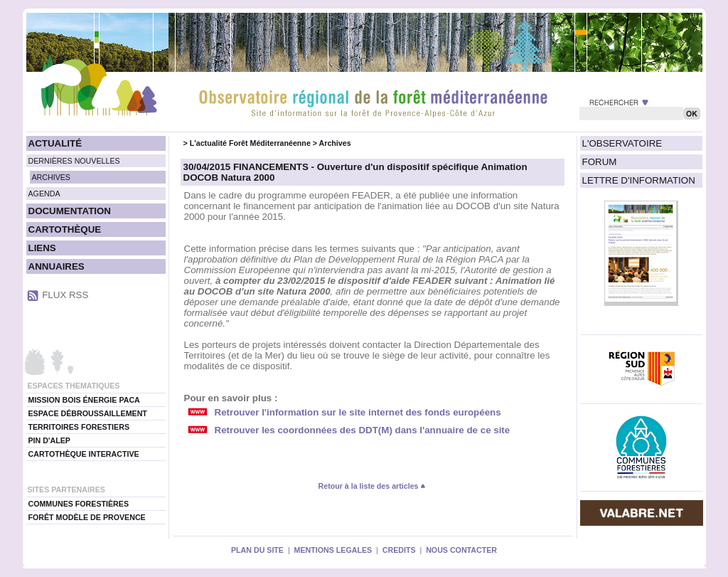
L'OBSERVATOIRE (622, 143)
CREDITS (399, 550)
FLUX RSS (65, 295)
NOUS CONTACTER (461, 550)
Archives (335, 143)
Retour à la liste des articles (373, 486)
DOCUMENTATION (70, 211)
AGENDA (44, 194)
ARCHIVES (51, 177)
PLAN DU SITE (257, 550)
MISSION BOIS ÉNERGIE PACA (84, 400)
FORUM (600, 162)
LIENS (42, 248)
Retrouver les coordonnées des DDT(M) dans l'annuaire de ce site (363, 430)
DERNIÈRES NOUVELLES (74, 161)
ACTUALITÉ (55, 143)
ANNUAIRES (57, 266)
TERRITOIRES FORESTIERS (79, 427)
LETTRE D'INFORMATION (639, 180)
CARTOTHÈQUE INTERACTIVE (84, 454)
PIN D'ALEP (49, 440)
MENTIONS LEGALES (333, 550)
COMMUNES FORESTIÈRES (79, 504)
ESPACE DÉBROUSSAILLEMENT (88, 413)
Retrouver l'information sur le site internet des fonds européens (358, 412)
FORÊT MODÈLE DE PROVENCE (87, 517)
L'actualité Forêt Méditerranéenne (250, 143)
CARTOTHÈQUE (65, 229)
